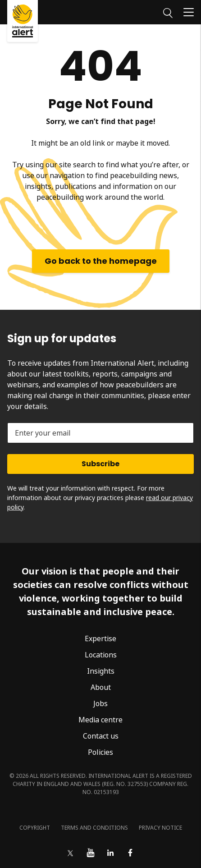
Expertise (100, 638)
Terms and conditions (94, 828)
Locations (101, 655)
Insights (101, 671)
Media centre (100, 720)
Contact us (101, 736)
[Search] (168, 12)
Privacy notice (160, 828)
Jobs (100, 703)
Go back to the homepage (101, 261)
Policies (100, 752)
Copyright (35, 828)
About (101, 687)
